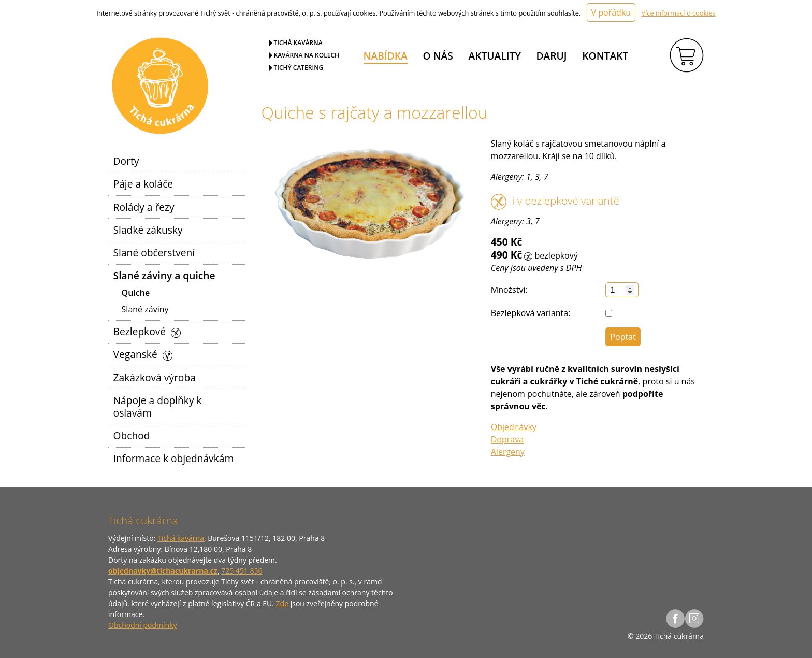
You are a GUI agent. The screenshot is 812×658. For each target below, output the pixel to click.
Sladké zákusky (148, 230)
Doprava (507, 439)
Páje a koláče (143, 184)
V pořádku (611, 12)
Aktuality (495, 56)
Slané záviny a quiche (164, 275)
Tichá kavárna (298, 43)
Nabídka (386, 56)
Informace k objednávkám (174, 458)
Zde (282, 603)
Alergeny (508, 452)
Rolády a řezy (144, 207)
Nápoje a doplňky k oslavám (158, 406)
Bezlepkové (147, 331)
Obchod (132, 435)
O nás (438, 56)
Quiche (136, 293)
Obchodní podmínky (143, 625)
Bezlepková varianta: (531, 313)
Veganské (143, 354)
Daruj (552, 56)
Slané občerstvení (154, 253)
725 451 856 (242, 571)
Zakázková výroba (155, 377)
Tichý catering (299, 68)
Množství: (509, 290)
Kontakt (605, 56)
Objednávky (514, 427)
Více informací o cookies (678, 13)
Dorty (126, 161)
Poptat (623, 337)
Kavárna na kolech (307, 55)
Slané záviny (145, 309)
